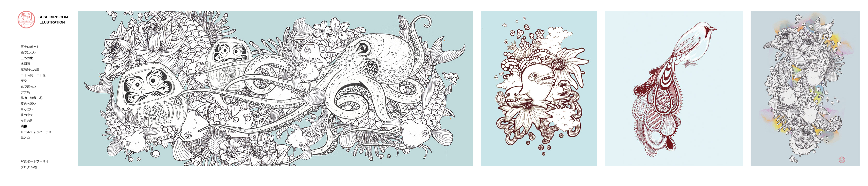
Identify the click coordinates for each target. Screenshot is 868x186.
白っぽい (27, 109)
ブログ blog (29, 167)
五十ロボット (30, 47)
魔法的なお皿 (30, 69)
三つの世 (27, 58)
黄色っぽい (28, 104)
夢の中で (27, 115)
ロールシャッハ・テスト (38, 132)
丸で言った (28, 87)
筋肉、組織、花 (32, 98)
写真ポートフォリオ (35, 161)
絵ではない (28, 52)
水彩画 (25, 64)
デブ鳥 (25, 92)
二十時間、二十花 (33, 75)
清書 (24, 126)
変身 (24, 81)
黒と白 (25, 138)
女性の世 (27, 121)
